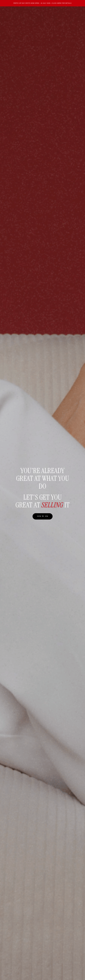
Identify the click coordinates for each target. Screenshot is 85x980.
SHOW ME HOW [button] (43, 516)
